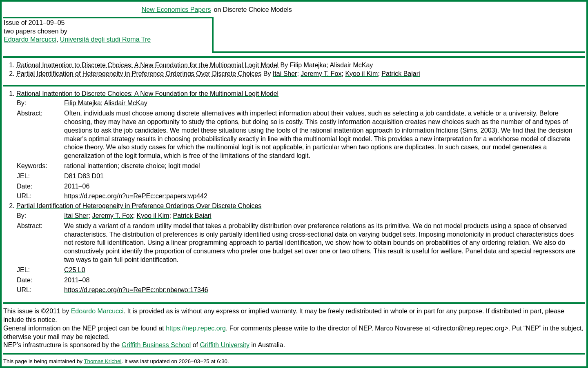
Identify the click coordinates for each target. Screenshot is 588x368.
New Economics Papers (176, 10)
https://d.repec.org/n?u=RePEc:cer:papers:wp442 (136, 196)
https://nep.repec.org (196, 328)
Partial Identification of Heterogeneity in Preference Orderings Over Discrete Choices (139, 74)
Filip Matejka (308, 65)
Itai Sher (285, 74)
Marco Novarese (399, 328)
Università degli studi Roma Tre (105, 39)
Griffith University (225, 345)
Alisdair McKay (352, 65)
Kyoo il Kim (361, 74)
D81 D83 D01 (84, 176)
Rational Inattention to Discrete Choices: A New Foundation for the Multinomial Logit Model (147, 65)
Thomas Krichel (102, 361)
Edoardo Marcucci (30, 39)
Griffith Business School (156, 345)
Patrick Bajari (401, 74)
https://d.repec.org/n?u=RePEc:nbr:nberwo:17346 (136, 290)
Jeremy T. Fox (321, 74)
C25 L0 (75, 270)
